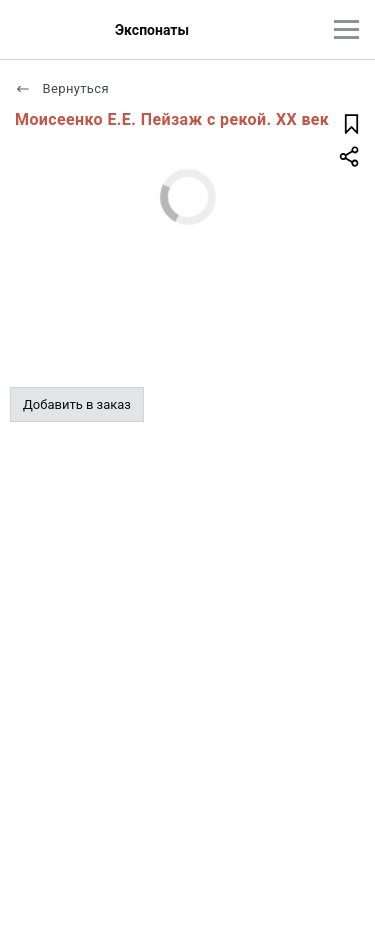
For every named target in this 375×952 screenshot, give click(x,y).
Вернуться (62, 88)
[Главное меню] (346, 29)
